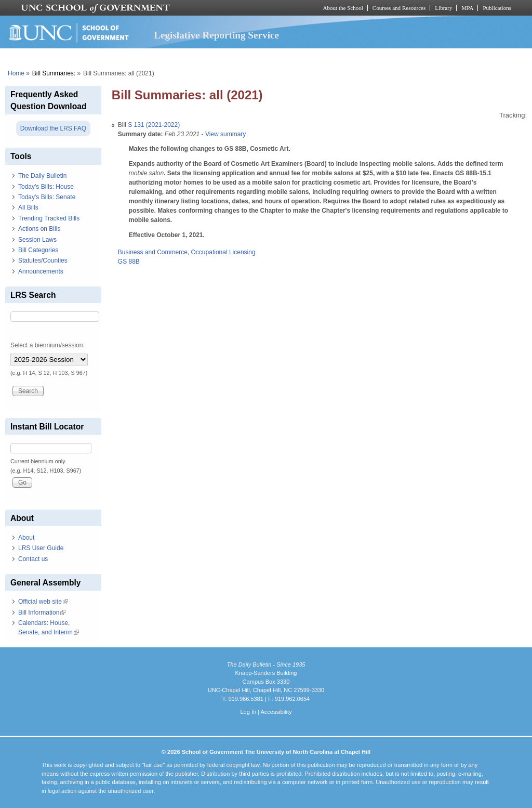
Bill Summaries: (54, 73)
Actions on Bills (39, 229)
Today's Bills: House (46, 187)
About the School (343, 8)
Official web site (43, 602)
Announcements (41, 271)
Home (16, 73)
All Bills (28, 207)
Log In (248, 712)
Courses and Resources (399, 8)
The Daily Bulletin (42, 176)
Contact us (33, 559)
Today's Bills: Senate (47, 197)
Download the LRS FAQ (53, 128)
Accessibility (276, 712)
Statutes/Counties (43, 260)
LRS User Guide (41, 548)
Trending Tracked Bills (49, 218)
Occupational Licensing (223, 252)
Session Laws (37, 240)
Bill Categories (38, 250)
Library (443, 8)
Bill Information (42, 612)
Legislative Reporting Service (216, 35)
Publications (497, 8)
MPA (467, 8)
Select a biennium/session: (48, 345)
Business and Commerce (153, 252)
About (26, 538)
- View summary (223, 134)
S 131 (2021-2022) (154, 125)
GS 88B (129, 262)
